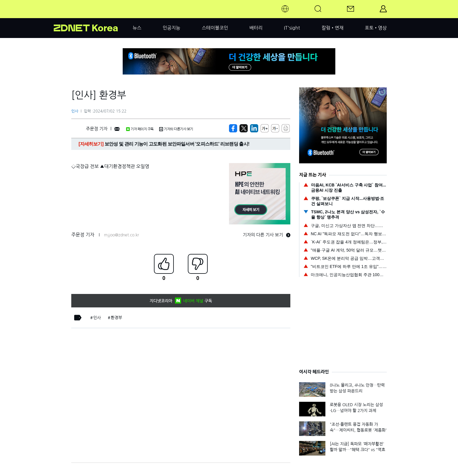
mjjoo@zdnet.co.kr (122, 235)
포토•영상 (376, 28)
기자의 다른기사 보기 (176, 129)
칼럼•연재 (333, 28)
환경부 (116, 318)
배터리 (256, 28)
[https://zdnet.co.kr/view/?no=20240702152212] (233, 128)
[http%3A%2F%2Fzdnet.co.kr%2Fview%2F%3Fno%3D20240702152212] (254, 128)
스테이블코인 (215, 28)
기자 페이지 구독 (140, 129)
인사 (75, 111)
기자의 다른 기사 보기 (267, 235)
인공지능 (171, 28)
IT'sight (292, 28)
